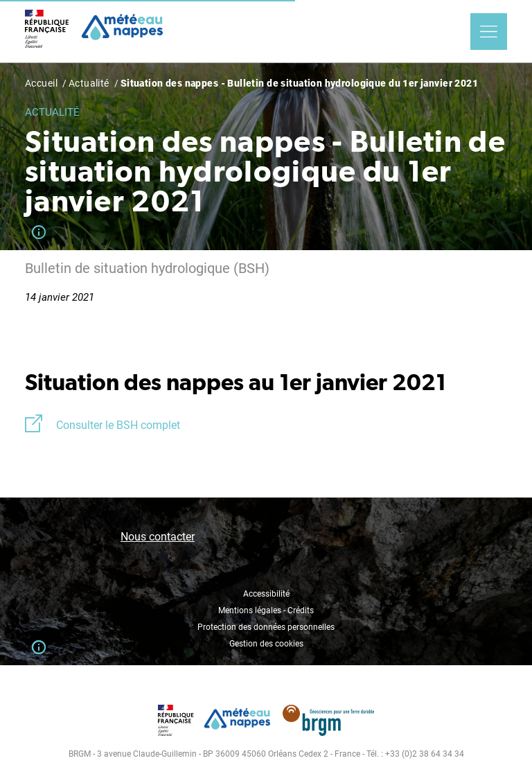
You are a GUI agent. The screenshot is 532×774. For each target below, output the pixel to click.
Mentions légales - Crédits (266, 610)
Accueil (41, 83)
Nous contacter (158, 537)
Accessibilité (266, 594)
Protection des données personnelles (266, 627)
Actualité (89, 83)
